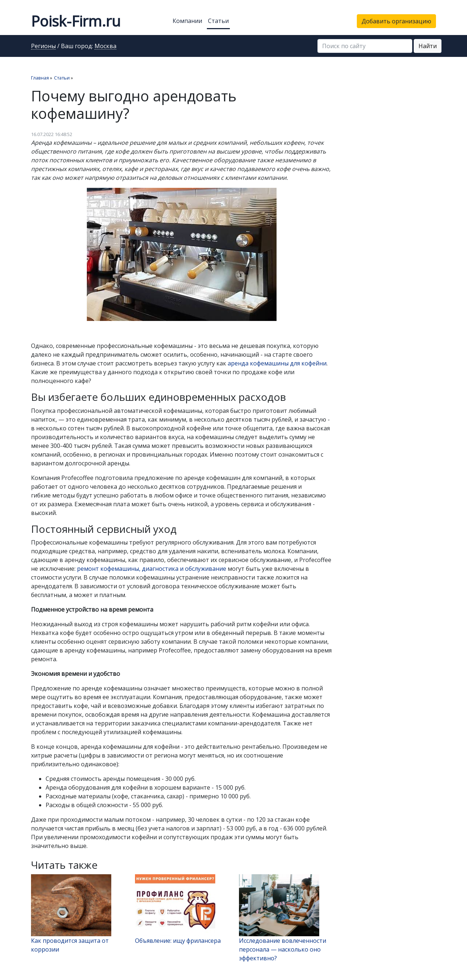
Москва (105, 46)
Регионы (43, 46)
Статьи (218, 21)
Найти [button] (428, 46)
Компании (187, 21)
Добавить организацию (396, 21)
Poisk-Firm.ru (76, 21)
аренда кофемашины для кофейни (277, 363)
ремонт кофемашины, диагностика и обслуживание (152, 569)
